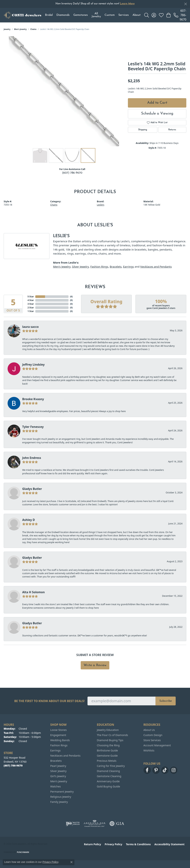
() (71, 297)
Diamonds (63, 15)
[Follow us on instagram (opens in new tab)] (174, 770)
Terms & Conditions (138, 844)
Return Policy (93, 844)
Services (124, 15)
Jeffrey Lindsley (33, 365)
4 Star (31, 300)
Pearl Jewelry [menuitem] (58, 766)
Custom (110, 15)
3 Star (31, 304)
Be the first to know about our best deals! (50, 701)
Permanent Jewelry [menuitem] (62, 792)
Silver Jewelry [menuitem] (59, 771)
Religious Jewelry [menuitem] (61, 797)
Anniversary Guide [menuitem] (108, 781)
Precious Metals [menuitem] (107, 761)
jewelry (7, 29)
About (137, 15)
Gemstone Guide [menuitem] (107, 756)
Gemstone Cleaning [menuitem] (109, 776)
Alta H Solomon (34, 592)
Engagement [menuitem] (58, 735)
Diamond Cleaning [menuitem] (108, 771)
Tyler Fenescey (33, 427)
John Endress (32, 458)
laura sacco (30, 327)
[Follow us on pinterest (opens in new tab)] (156, 770)
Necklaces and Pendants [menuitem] (65, 756)
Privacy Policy (113, 844)
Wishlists (149, 750)
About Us (149, 730)
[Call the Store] (13, 765)
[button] (147, 15)
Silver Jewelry (80, 267)
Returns (172, 130)
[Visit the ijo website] (73, 824)
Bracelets (116, 267)
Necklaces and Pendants (156, 267)
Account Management (157, 745)
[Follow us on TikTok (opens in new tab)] (165, 770)
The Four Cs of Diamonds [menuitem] (112, 735)
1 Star (31, 311)
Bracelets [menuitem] (56, 761)
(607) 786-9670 (72, 173)
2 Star (31, 308)
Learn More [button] (127, 4)
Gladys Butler (32, 489)
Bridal (49, 15)
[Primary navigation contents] (93, 15)
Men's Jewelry (20, 29)
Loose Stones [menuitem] (59, 730)
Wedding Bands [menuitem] (60, 740)
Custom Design (153, 735)
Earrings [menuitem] (55, 750)
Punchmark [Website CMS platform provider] (23, 852)
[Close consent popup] (71, 862)
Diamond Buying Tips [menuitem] (110, 740)
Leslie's (101, 205)
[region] (64, 91)
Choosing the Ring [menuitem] (108, 745)
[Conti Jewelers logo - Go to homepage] (23, 15)
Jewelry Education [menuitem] (108, 730)
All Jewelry (96, 15)
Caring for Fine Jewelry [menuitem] (111, 766)
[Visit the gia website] (117, 824)
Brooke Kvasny (33, 399)
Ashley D (29, 520)
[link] (180, 15)
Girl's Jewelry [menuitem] (58, 776)
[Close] (185, 4)
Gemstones (81, 15)
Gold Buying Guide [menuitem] (108, 786)
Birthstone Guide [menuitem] (107, 750)
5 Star (31, 297)
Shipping (143, 130)
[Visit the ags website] (95, 824)
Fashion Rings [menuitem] (59, 745)
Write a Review (95, 665)
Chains (33, 29)
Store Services (152, 740)
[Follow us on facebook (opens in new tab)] (147, 770)
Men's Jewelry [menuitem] (59, 781)
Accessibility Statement (169, 844)
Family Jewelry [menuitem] (59, 802)
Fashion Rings (99, 267)
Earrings (129, 267)
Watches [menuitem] (56, 786)
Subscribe (166, 701)
